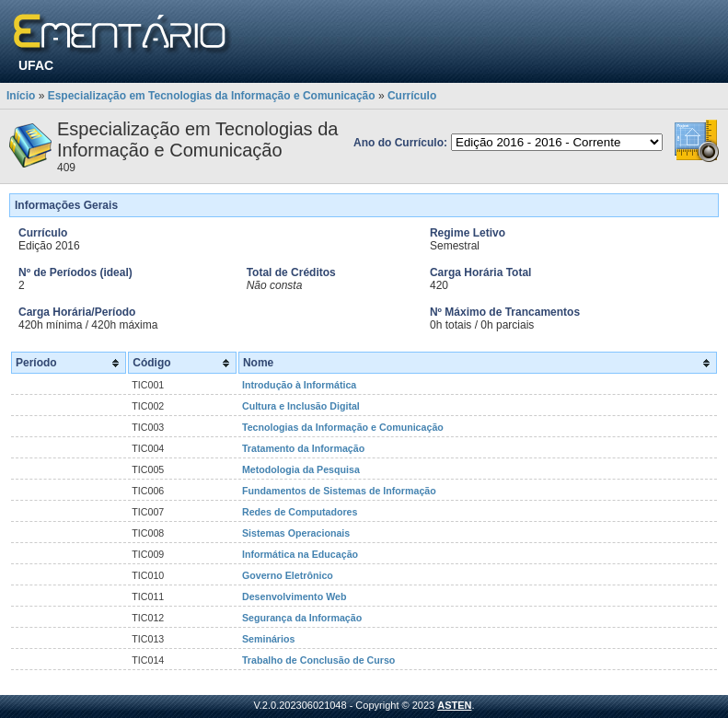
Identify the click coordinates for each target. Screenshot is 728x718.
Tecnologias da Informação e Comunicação (343, 427)
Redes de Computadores (300, 512)
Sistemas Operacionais (296, 533)
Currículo (412, 96)
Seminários (268, 639)
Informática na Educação (300, 554)
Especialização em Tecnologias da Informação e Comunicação (212, 96)
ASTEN (454, 705)
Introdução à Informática (299, 385)
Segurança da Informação (302, 618)
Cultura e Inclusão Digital (301, 406)
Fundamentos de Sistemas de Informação (339, 491)
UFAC (36, 65)
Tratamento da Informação (303, 448)
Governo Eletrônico (288, 575)
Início (21, 96)
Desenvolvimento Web (295, 596)
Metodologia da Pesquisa (301, 469)
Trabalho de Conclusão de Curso (318, 660)
